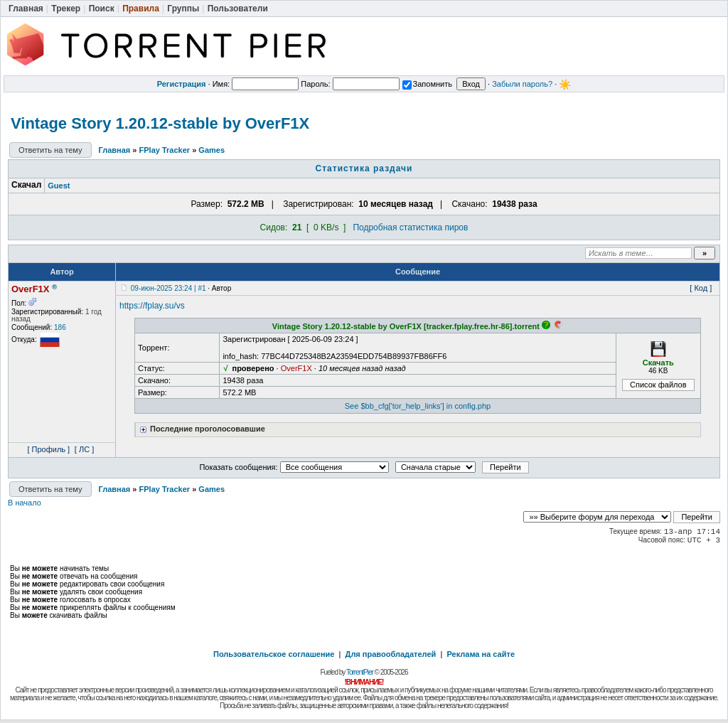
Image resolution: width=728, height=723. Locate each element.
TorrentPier (360, 672)
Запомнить (427, 84)
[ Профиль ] (48, 449)
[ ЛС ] (84, 449)
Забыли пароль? (522, 84)
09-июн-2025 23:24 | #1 (168, 288)
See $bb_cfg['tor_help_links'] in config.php (418, 406)
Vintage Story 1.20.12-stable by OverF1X (160, 123)
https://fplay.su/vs (152, 306)
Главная (115, 150)
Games (212, 150)
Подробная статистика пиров (410, 227)
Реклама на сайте (481, 654)
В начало (25, 503)
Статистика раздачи (364, 168)
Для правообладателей (391, 654)
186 (60, 327)
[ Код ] (701, 288)
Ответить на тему (50, 150)
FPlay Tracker (165, 150)
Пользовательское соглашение (274, 654)
